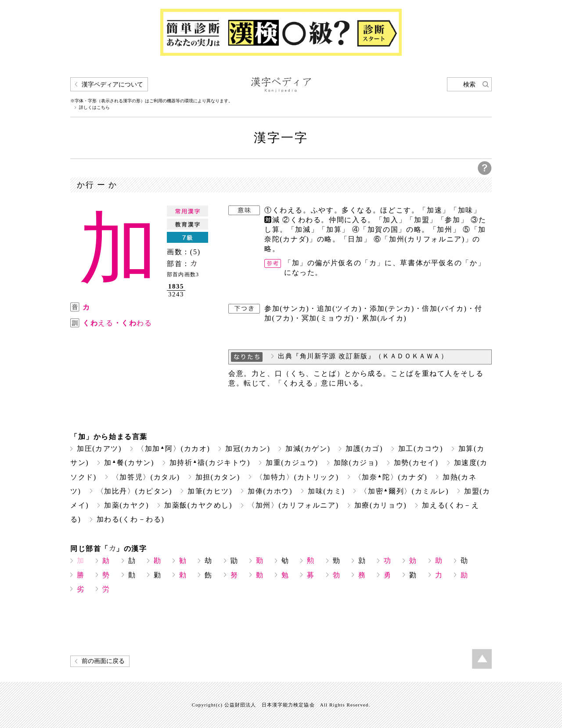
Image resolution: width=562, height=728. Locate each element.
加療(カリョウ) (381, 505)
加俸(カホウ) (270, 491)
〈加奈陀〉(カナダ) (391, 477)
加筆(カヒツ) (210, 491)
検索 (469, 85)
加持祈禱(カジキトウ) (210, 463)
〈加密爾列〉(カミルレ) (404, 491)
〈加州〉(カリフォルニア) (293, 505)
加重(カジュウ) (292, 463)
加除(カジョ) (356, 463)
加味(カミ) (326, 491)
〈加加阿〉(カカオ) (173, 449)
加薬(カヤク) (126, 505)
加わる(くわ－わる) (131, 519)
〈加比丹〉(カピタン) (134, 491)
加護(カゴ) (364, 449)
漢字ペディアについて (112, 85)
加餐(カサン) (129, 463)
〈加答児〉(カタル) (146, 477)
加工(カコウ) (421, 449)
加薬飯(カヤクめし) (198, 505)
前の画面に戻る (103, 661)
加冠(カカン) (248, 449)
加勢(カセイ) (416, 463)
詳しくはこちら (94, 108)
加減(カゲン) (308, 449)
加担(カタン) (218, 477)
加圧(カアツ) (99, 449)
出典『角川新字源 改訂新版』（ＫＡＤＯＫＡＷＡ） (363, 356)
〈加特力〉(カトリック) (297, 477)
